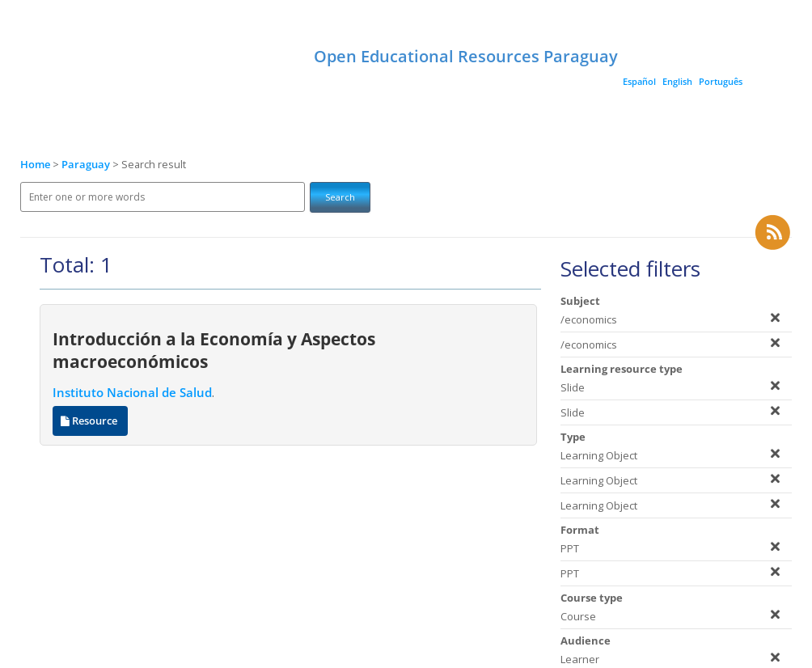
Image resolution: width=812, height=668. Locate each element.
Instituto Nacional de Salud (132, 393)
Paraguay (87, 165)
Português (721, 81)
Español (639, 81)
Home (35, 165)
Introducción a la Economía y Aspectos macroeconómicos (214, 350)
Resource (90, 421)
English (677, 81)
